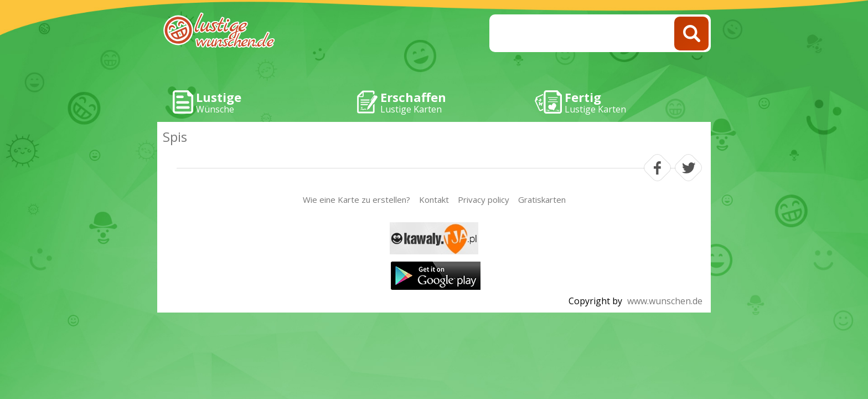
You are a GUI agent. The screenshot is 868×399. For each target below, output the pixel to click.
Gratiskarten (542, 199)
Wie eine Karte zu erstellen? (356, 199)
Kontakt (434, 199)
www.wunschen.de (665, 301)
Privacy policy (484, 199)
